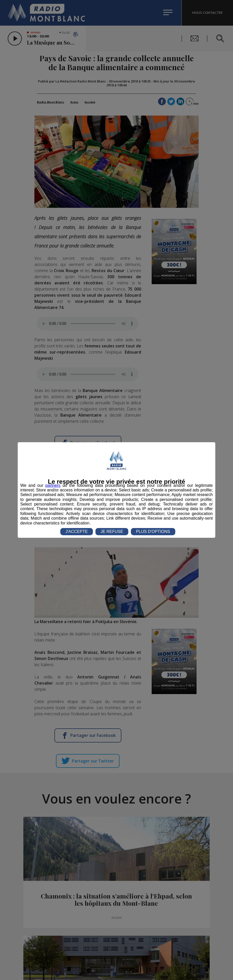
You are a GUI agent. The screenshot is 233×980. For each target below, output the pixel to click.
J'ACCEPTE (77, 532)
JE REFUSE (112, 532)
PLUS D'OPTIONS (153, 532)
